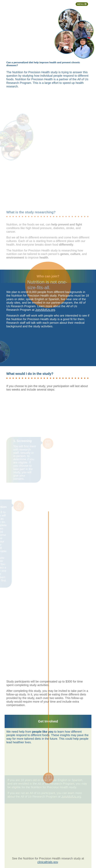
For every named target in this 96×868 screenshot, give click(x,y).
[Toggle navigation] (82, 4)
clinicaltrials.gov (48, 862)
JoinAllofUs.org (45, 310)
